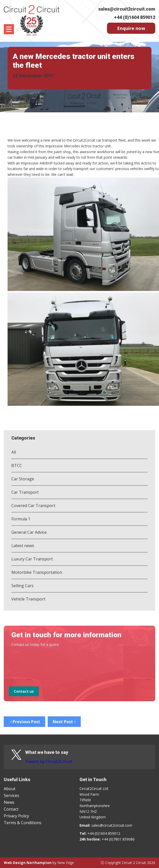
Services (11, 795)
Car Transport (25, 492)
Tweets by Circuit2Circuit (49, 761)
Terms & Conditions (23, 823)
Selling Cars (22, 586)
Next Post (64, 722)
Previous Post (24, 722)
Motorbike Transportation (37, 572)
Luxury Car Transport (32, 559)
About (10, 789)
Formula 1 (21, 519)
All (14, 452)
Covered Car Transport (33, 506)
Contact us (24, 691)
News (9, 802)
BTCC (17, 465)
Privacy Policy (16, 816)
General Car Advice (29, 532)
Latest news (23, 546)
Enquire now (131, 28)
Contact (11, 809)
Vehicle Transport (28, 599)
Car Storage (23, 479)
